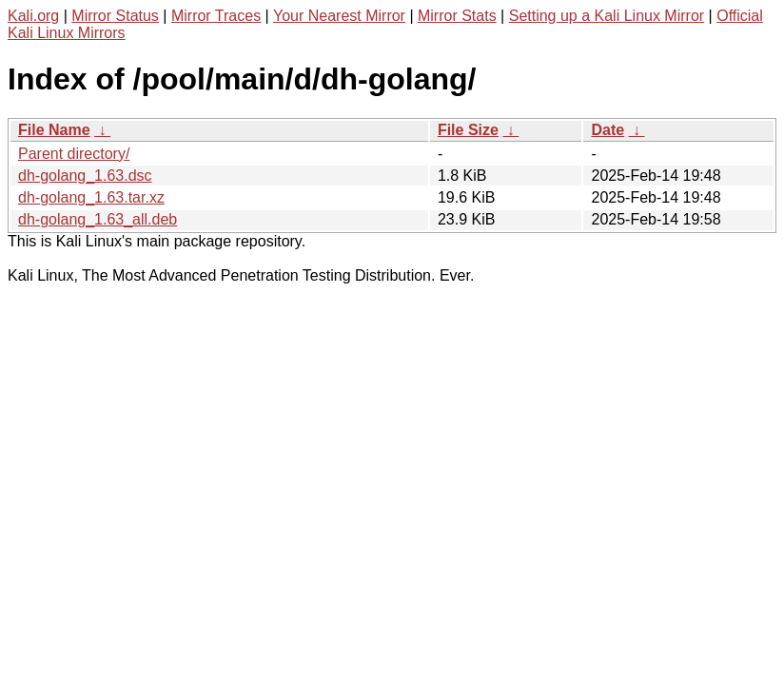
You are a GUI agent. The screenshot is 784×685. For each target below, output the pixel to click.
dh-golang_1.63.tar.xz (91, 197)
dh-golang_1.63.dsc (85, 176)
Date (608, 130)
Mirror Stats (457, 16)
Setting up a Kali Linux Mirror (607, 16)
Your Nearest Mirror (339, 16)
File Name (54, 130)
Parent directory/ (74, 154)
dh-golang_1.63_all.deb (98, 219)
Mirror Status (115, 16)
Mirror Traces (216, 16)
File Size (468, 130)
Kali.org (33, 16)
